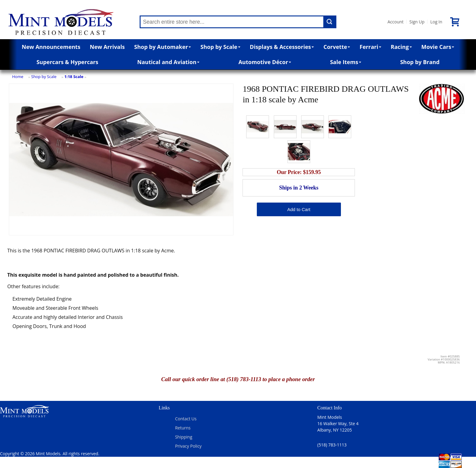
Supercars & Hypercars (67, 62)
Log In (436, 22)
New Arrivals (107, 47)
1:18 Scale (74, 77)
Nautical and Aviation (168, 62)
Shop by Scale (220, 47)
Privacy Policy (188, 446)
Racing (401, 47)
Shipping (184, 437)
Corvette (337, 47)
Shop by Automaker (163, 47)
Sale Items (346, 62)
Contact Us (186, 419)
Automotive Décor (265, 62)
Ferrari (371, 47)
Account (395, 22)
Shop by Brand (420, 62)
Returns (183, 428)
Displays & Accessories (282, 47)
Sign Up (417, 22)
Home (18, 77)
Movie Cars (438, 47)
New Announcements (51, 47)
